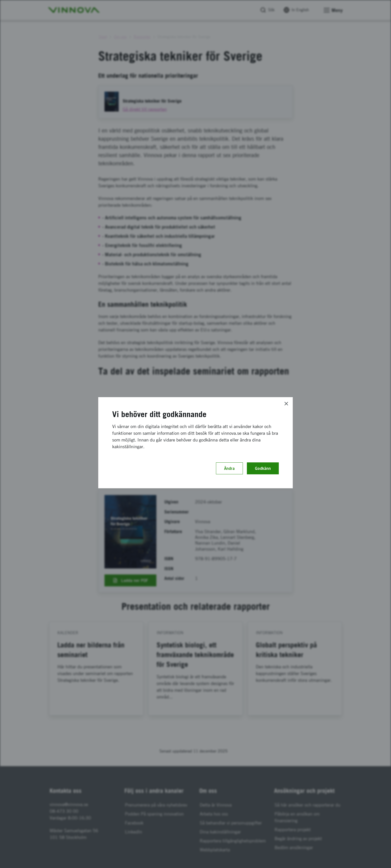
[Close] (286, 404)
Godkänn (263, 468)
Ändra (229, 468)
